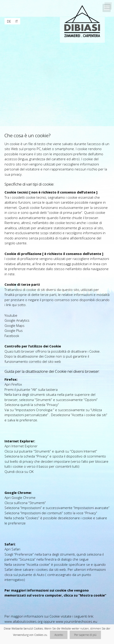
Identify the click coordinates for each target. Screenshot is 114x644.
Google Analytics (17, 320)
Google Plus (14, 330)
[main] (57, 381)
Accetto (59, 635)
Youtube (11, 315)
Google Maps (15, 326)
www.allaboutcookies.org (23, 621)
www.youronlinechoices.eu (76, 621)
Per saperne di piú (85, 635)
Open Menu (107, 8)
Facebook (12, 336)
